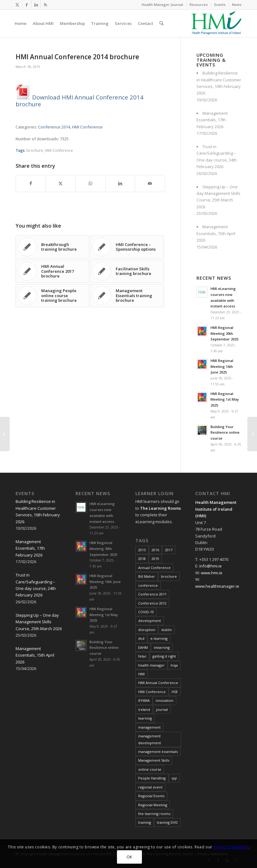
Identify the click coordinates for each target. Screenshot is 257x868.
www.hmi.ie (212, 573)
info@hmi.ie (211, 566)
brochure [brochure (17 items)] (169, 576)
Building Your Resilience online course (225, 433)
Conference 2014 (54, 127)
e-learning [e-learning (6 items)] (159, 638)
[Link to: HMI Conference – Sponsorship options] (127, 247)
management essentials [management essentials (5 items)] (158, 752)
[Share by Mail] (150, 183)
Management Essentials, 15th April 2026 (216, 233)
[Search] (161, 23)
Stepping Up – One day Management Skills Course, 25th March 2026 (39, 622)
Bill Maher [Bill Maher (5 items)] (147, 576)
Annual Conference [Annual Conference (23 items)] (154, 568)
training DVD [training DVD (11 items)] (167, 822)
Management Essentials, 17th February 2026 (212, 120)
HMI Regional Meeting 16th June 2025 (222, 366)
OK (129, 857)
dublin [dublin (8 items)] (167, 630)
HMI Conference (87, 127)
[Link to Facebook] (27, 5)
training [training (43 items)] (145, 822)
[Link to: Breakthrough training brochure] (52, 247)
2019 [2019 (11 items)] (155, 559)
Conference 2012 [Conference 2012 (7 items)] (152, 603)
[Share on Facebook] (31, 183)
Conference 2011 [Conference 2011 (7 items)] (152, 594)
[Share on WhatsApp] (90, 183)
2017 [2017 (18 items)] (169, 550)
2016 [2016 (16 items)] (155, 550)
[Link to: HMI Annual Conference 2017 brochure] (52, 271)
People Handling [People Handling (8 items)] (152, 778)
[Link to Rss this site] (46, 5)
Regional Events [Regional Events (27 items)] (151, 796)
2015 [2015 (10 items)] (142, 550)
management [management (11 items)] (149, 727)
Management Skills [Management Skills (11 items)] (154, 760)
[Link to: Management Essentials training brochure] (127, 296)
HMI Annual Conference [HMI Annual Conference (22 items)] (158, 683)
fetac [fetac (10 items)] (142, 656)
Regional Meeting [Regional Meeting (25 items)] (153, 805)
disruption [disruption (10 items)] (147, 630)
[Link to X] (17, 5)
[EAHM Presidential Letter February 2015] (252, 434)
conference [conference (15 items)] (148, 585)
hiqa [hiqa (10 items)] (174, 665)
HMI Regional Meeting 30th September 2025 (224, 333)
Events (220, 5)
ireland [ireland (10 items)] (144, 709)
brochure (35, 150)
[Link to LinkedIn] (36, 5)
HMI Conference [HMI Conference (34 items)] (152, 692)
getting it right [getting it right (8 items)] (164, 656)
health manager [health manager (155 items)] (151, 665)
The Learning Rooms (160, 508)
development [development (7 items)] (150, 621)
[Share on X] (61, 183)
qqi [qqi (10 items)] (174, 778)
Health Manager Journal (162, 5)
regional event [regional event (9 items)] (150, 787)
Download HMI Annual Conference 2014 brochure (80, 100)
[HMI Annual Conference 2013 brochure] (5, 434)
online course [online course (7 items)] (150, 769)
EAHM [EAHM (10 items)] (143, 647)
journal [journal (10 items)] (162, 709)
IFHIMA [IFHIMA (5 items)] (144, 700)
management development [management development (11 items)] (150, 739)
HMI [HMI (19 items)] (141, 674)
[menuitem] (162, 5)
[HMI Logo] (216, 23)
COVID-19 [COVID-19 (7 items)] (146, 612)
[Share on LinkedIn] (120, 183)
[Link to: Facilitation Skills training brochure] (127, 271)
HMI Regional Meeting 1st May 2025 (225, 400)
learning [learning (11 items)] (145, 718)
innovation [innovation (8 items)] (165, 700)
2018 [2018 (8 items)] (142, 559)
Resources (199, 5)
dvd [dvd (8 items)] (141, 638)
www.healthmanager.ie (217, 586)
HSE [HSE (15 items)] (175, 692)
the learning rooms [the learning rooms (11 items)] (154, 814)
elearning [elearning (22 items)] (162, 647)
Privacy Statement (231, 847)
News (237, 5)
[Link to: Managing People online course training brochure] (52, 296)
